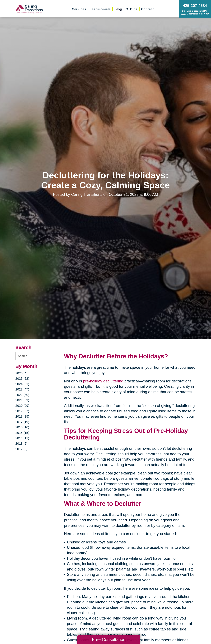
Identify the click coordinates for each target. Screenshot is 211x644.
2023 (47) (22, 389)
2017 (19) (22, 422)
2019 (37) (22, 411)
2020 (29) (22, 406)
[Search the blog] (36, 356)
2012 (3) (21, 449)
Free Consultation (109, 639)
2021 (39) (22, 400)
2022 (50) (22, 395)
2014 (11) (22, 438)
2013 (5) (21, 444)
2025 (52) (22, 379)
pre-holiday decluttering (103, 381)
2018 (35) (22, 416)
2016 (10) (22, 427)
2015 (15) (22, 433)
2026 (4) (21, 373)
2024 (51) (22, 384)
